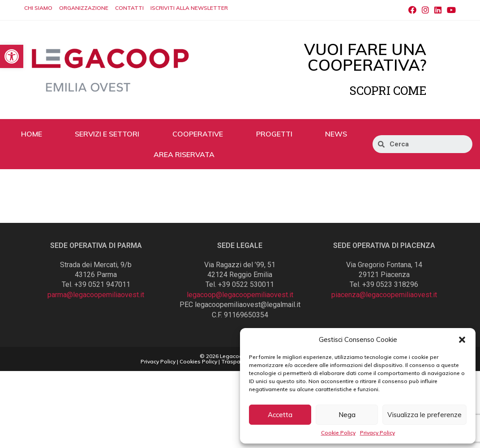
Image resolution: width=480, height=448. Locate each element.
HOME (32, 134)
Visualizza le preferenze (424, 415)
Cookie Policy (338, 433)
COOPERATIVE (198, 134)
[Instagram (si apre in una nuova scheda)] (425, 10)
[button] (462, 340)
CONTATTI (129, 8)
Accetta (280, 415)
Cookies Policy (198, 361)
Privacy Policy (377, 433)
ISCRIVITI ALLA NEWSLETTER (189, 8)
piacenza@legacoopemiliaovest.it (384, 295)
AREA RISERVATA (184, 154)
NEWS (336, 134)
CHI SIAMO (38, 8)
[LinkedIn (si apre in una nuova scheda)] (438, 10)
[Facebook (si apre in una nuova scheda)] (412, 10)
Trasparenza (238, 361)
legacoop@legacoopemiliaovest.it (240, 295)
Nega (347, 415)
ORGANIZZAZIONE (84, 8)
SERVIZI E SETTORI (107, 134)
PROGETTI (274, 134)
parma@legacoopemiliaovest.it (96, 295)
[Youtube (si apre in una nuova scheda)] (450, 10)
